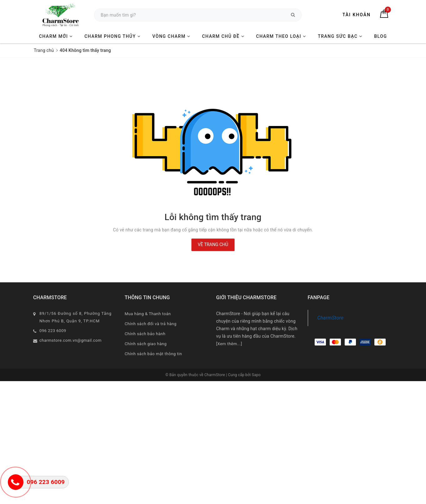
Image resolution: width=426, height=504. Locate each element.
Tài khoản (357, 15)
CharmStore (331, 318)
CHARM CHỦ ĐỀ (223, 36)
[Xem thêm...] (229, 344)
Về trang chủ (213, 244)
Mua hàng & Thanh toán (148, 314)
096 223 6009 (53, 331)
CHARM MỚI (56, 36)
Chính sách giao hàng (146, 344)
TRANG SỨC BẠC (340, 36)
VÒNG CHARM (171, 36)
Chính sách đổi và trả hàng (151, 324)
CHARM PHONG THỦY (113, 36)
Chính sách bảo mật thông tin (153, 354)
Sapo (256, 375)
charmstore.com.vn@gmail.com (71, 340)
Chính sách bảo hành (145, 334)
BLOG (380, 36)
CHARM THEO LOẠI (281, 36)
